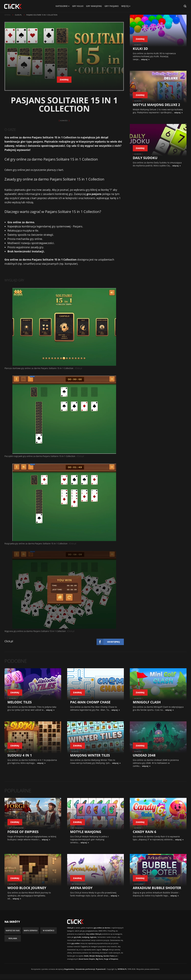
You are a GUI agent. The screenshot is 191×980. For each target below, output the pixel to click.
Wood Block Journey (27, 888)
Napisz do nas (13, 931)
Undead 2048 (144, 755)
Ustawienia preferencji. (85, 969)
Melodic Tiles (20, 702)
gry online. (36, 239)
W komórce (49, 931)
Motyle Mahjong (86, 832)
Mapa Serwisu (31, 931)
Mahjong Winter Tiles (90, 755)
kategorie (62, 6)
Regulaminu (69, 969)
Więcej (126, 6)
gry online (19, 170)
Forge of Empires (23, 832)
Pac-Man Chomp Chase (90, 702)
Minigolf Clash (147, 702)
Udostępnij (113, 642)
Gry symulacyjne (79, 884)
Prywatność (101, 969)
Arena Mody (81, 888)
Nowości (64, 121)
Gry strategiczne (16, 828)
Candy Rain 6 (145, 832)
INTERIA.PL (122, 969)
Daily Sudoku (145, 158)
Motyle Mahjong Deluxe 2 (156, 105)
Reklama (13, 938)
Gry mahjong (94, 6)
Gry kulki (78, 6)
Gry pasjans (112, 6)
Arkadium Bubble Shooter (157, 888)
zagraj (64, 80)
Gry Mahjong (77, 828)
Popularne (139, 884)
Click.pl (9, 641)
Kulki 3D (140, 49)
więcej (144, 59)
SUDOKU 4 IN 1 (20, 755)
